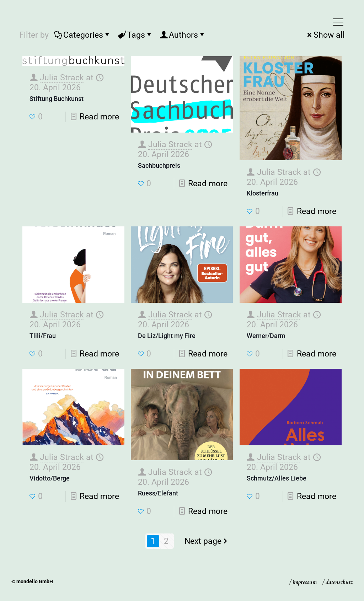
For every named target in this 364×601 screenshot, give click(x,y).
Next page (207, 541)
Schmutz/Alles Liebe (277, 478)
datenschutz (339, 582)
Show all (325, 35)
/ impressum (303, 582)
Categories (83, 35)
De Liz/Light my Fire (167, 336)
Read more (99, 117)
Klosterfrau (263, 193)
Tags (135, 35)
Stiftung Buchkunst (57, 99)
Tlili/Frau (43, 336)
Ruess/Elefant (158, 493)
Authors (183, 35)
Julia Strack (62, 78)
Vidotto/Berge (50, 478)
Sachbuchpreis (159, 165)
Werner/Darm (266, 336)
